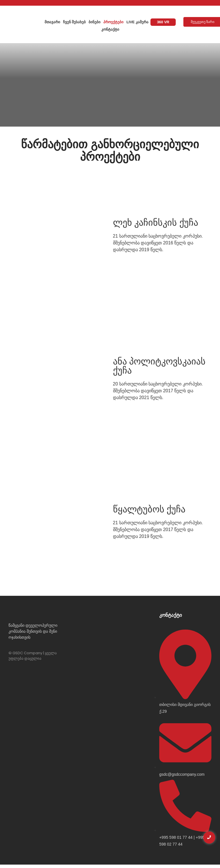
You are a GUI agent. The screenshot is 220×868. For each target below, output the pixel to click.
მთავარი (52, 22)
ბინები (95, 22)
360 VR (163, 22)
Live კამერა (137, 22)
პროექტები (113, 22)
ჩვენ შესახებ (75, 22)
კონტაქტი (110, 29)
